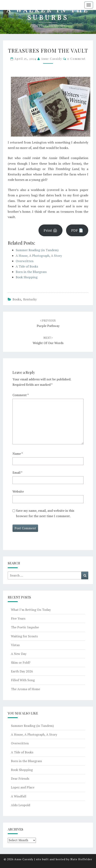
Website (18, 491)
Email (17, 472)
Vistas (15, 645)
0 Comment (76, 59)
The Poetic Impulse (25, 627)
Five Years (18, 618)
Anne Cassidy (52, 59)
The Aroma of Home (25, 689)
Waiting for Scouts (24, 636)
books (17, 299)
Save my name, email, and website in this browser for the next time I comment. (45, 513)
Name (18, 454)
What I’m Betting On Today (31, 610)
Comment (21, 395)
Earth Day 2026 (22, 671)
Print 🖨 (50, 230)
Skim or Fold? (21, 662)
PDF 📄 (77, 230)
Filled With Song (23, 680)
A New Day (19, 654)
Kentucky (30, 299)
